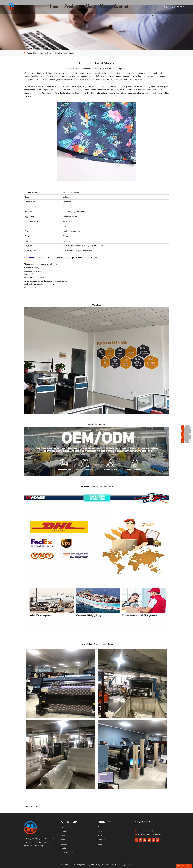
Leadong (121, 865)
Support (64, 844)
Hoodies (101, 840)
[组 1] (30, 828)
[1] (96, 28)
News (105, 7)
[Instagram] (153, 840)
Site (125, 68)
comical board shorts (34, 806)
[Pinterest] (158, 840)
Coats (100, 844)
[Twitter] (145, 840)
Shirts (100, 835)
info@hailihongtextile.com (149, 835)
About (91, 7)
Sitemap (129, 865)
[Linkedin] (141, 840)
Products (73, 7)
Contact (121, 7)
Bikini (100, 831)
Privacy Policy (67, 852)
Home (56, 7)
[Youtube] (149, 840)
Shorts (100, 827)
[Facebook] (136, 840)
